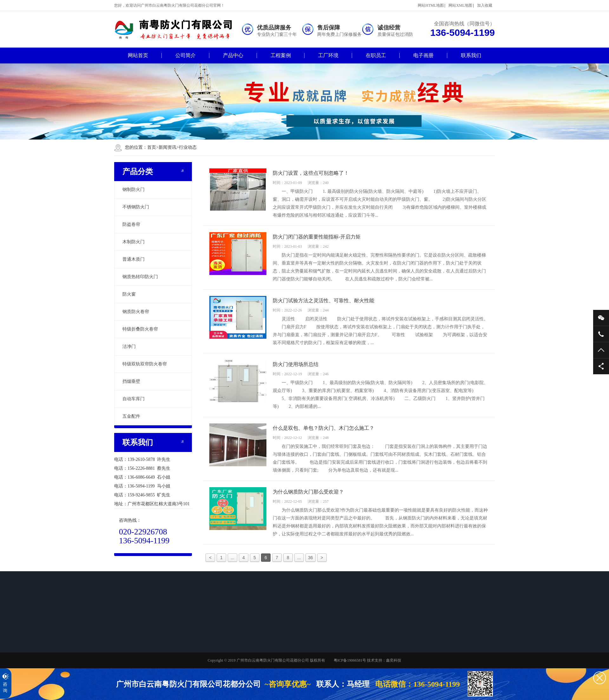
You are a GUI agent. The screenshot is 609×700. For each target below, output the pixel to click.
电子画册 (423, 55)
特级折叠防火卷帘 (140, 329)
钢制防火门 (134, 190)
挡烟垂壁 (131, 381)
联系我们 (471, 55)
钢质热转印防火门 (140, 277)
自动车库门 (134, 399)
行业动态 (188, 147)
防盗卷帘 (131, 224)
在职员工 (376, 55)
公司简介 (186, 55)
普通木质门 (134, 259)
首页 (153, 147)
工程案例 (281, 55)
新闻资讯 (167, 147)
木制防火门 (134, 242)
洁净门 (129, 347)
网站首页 (138, 55)
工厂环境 (328, 55)
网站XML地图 (460, 5)
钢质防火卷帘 (136, 312)
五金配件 (131, 416)
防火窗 (129, 294)
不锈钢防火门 (136, 207)
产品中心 (233, 55)
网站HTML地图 (431, 5)
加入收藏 (485, 5)
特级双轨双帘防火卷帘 (145, 364)
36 (311, 558)
